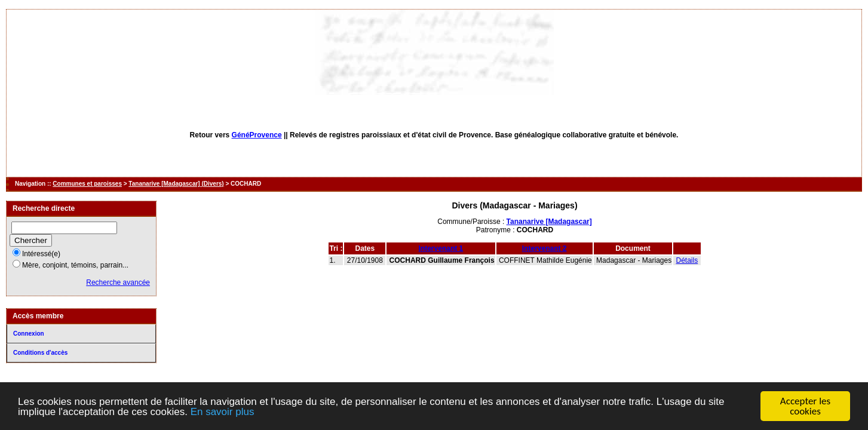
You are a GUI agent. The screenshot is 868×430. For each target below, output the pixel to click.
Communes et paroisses (87, 184)
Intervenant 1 (441, 248)
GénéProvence (257, 135)
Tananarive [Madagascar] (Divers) (176, 184)
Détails (687, 260)
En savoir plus (223, 412)
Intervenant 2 (545, 248)
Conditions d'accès (40, 353)
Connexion (29, 334)
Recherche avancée (118, 282)
